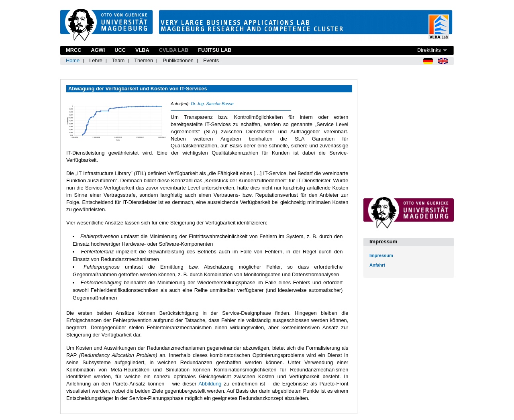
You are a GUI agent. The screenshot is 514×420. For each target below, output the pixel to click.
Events (211, 60)
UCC (120, 50)
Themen (144, 60)
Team (118, 60)
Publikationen (178, 60)
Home (73, 60)
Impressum (381, 255)
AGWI (98, 50)
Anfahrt (377, 265)
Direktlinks (429, 50)
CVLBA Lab (174, 50)
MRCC (73, 50)
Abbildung (210, 384)
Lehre (96, 60)
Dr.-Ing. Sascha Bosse (212, 104)
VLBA (142, 50)
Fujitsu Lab (215, 50)
